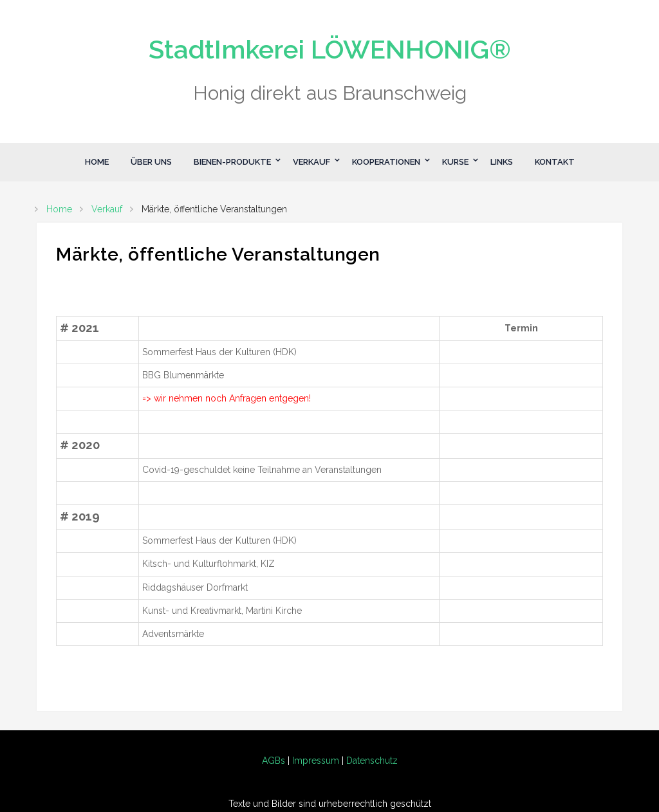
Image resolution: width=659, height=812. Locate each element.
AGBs (274, 761)
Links (502, 162)
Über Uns (151, 162)
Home (97, 162)
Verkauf (311, 162)
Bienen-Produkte (232, 162)
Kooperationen (386, 162)
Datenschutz (372, 761)
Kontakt (555, 162)
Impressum (316, 761)
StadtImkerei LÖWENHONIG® (330, 49)
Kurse (455, 162)
